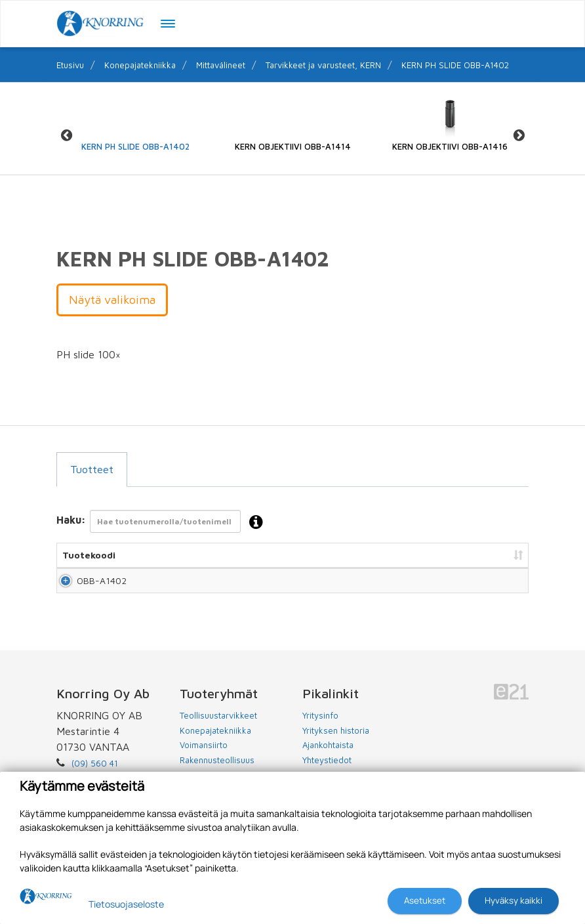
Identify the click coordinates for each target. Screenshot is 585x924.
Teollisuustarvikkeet (218, 727)
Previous (66, 136)
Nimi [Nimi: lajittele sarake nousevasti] (186, 555)
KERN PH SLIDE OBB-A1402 (455, 65)
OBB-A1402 (87, 586)
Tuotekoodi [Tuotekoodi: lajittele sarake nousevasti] (89, 555)
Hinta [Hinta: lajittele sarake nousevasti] (354, 555)
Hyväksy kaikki (514, 900)
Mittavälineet (221, 65)
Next (519, 136)
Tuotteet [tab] (92, 469)
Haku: (164, 523)
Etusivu (70, 65)
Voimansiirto (204, 757)
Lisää (503, 586)
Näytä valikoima (112, 300)
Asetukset (425, 900)
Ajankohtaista (328, 757)
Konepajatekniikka (140, 65)
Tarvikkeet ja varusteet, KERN (323, 65)
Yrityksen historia (336, 742)
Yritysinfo (320, 727)
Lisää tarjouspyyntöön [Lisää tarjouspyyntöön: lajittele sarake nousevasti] (457, 555)
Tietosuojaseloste (126, 904)
